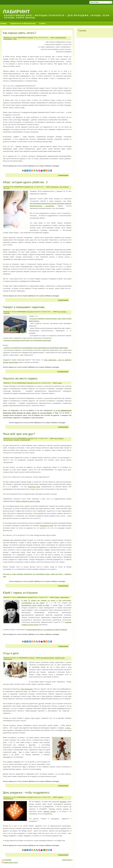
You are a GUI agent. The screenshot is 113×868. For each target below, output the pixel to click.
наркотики (6, 313)
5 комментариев (63, 300)
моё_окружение (8, 440)
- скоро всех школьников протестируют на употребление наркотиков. (27, 340)
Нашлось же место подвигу (20, 378)
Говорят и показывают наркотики (24, 307)
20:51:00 (30, 383)
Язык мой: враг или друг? (19, 434)
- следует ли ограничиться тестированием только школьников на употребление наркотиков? (35, 348)
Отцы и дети (11, 653)
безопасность (55, 187)
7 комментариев (63, 646)
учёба (15, 39)
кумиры (57, 597)
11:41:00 (32, 658)
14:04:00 (30, 797)
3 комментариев (63, 855)
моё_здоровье (64, 187)
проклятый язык (34, 487)
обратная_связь (60, 658)
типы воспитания (27, 689)
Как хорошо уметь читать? (20, 33)
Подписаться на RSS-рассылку (23, 23)
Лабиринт (16, 11)
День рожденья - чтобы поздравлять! (26, 793)
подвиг (60, 383)
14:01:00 (30, 597)
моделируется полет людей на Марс (35, 605)
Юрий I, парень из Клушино (20, 593)
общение (17, 440)
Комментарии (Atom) (11, 862)
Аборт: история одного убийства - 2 (25, 182)
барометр (63, 802)
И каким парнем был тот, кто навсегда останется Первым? (47, 630)
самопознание (8, 39)
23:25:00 (31, 438)
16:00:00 (27, 187)
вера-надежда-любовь (47, 658)
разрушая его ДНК (46, 526)
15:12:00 (30, 312)
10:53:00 (31, 37)
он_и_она (6, 188)
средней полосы (50, 811)
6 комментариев (63, 427)
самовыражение (25, 440)
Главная (3, 23)
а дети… (68, 728)
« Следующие (7, 860)
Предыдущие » (67, 860)
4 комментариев (63, 175)
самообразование (61, 37)
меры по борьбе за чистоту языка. (28, 501)
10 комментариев (63, 371)
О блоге (42, 23)
